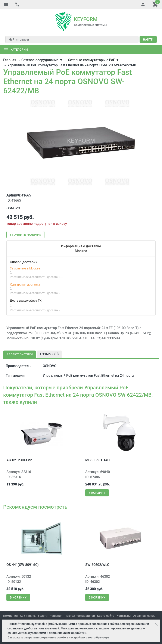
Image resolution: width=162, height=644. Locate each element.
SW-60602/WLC (97, 565)
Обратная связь (144, 616)
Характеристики (20, 354)
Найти (148, 39)
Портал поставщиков (80, 616)
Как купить (28, 616)
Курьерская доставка (25, 284)
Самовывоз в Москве (25, 268)
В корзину (97, 493)
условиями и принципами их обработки (58, 633)
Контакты (124, 616)
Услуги (43, 616)
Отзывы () (49, 354)
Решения (56, 616)
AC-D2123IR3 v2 (19, 460)
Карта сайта (106, 616)
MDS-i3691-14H (97, 460)
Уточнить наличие (25, 235)
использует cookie (34, 624)
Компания (10, 616)
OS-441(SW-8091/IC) (23, 565)
